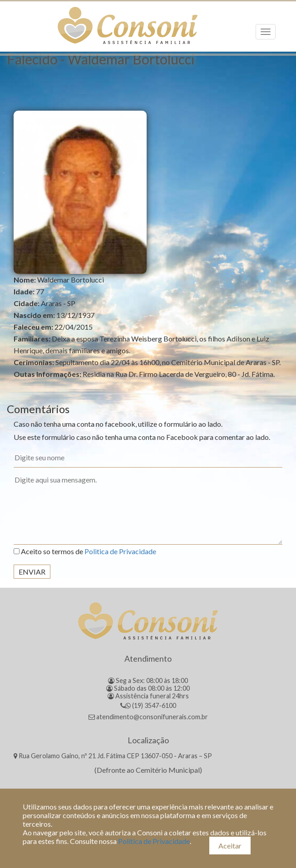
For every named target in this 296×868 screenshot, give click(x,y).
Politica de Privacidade (120, 551)
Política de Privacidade (154, 841)
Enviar (32, 572)
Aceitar (230, 846)
